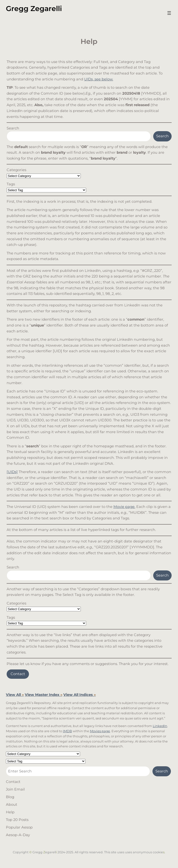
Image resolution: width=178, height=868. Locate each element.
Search (13, 128)
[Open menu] (169, 13)
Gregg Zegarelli (34, 8)
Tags (11, 184)
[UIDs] (12, 472)
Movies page (100, 731)
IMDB (67, 731)
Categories (16, 170)
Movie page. (124, 507)
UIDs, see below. (99, 79)
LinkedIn (160, 726)
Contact (18, 674)
